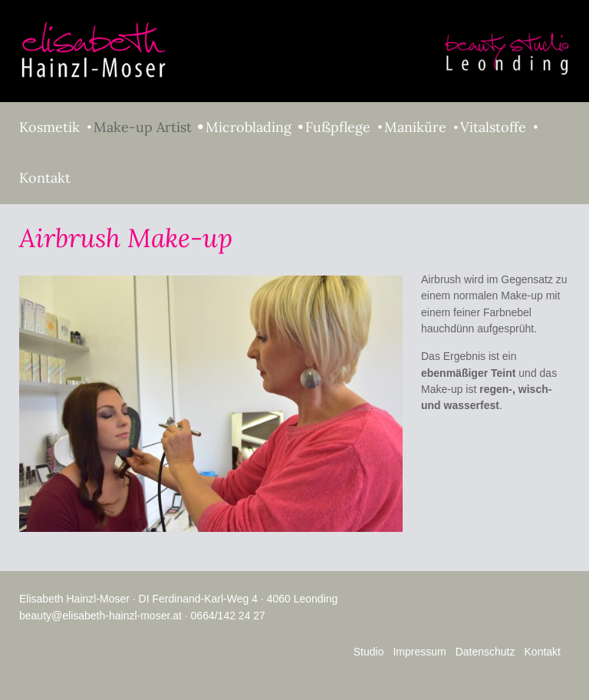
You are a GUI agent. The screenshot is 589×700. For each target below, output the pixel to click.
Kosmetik (49, 127)
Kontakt (45, 178)
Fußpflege (338, 127)
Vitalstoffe (493, 127)
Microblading (248, 127)
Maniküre (415, 127)
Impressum (419, 652)
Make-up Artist (143, 127)
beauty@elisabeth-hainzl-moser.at (100, 616)
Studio (369, 652)
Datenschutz (485, 652)
